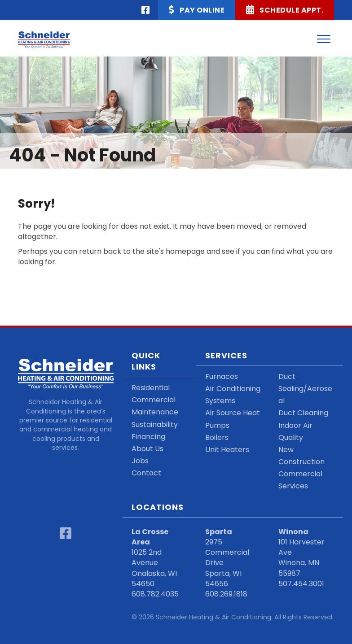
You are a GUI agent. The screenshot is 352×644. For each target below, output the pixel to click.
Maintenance (155, 412)
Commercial (154, 400)
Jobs (140, 461)
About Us (147, 449)
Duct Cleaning (303, 413)
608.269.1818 (226, 594)
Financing (148, 437)
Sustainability (155, 424)
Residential (151, 388)
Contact (146, 473)
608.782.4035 (155, 594)
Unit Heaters (227, 450)
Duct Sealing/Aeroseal (305, 389)
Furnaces (222, 376)
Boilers (217, 437)
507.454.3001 (301, 584)
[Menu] (324, 39)
